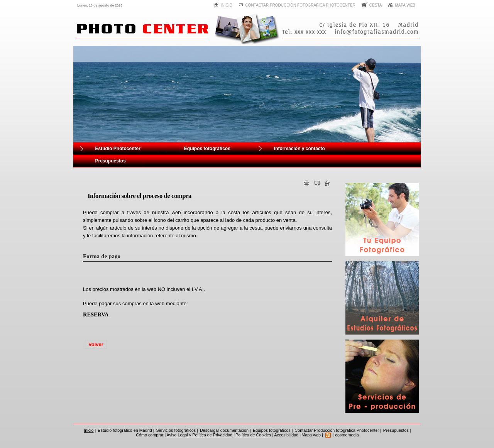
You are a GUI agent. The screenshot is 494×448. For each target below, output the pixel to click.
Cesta (372, 5)
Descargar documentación (224, 430)
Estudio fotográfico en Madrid (125, 430)
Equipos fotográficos (272, 430)
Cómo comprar (150, 435)
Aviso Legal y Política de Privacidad (199, 435)
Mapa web (402, 5)
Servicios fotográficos (176, 430)
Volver (96, 344)
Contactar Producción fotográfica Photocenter (297, 5)
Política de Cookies (253, 435)
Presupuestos (396, 430)
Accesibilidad (286, 435)
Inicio (223, 5)
